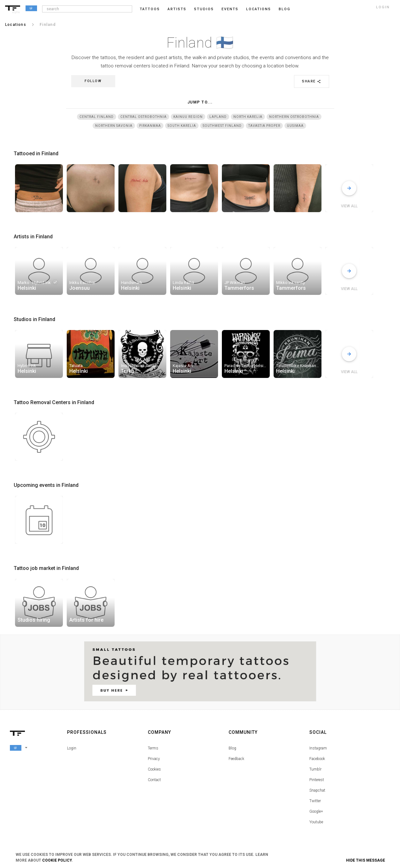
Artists (177, 9)
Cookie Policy (57, 860)
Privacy (154, 759)
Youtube (316, 822)
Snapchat (317, 790)
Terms (153, 748)
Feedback (236, 759)
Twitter (315, 801)
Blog (232, 748)
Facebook (317, 759)
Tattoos (150, 9)
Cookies (154, 769)
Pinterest (317, 780)
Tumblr (315, 769)
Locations (259, 9)
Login (72, 748)
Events (230, 9)
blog (285, 9)
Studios (204, 9)
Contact (154, 780)
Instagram (318, 748)
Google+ (316, 811)
